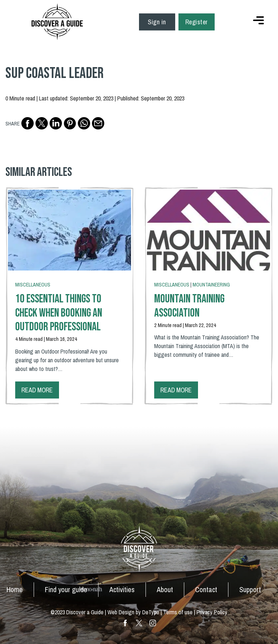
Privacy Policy (212, 612)
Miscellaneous (33, 285)
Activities (122, 589)
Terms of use (178, 612)
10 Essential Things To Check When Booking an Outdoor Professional (59, 313)
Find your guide (66, 589)
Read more (37, 390)
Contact (206, 589)
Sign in (157, 22)
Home (15, 589)
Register (197, 22)
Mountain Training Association (189, 306)
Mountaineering (211, 285)
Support (250, 589)
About (165, 589)
